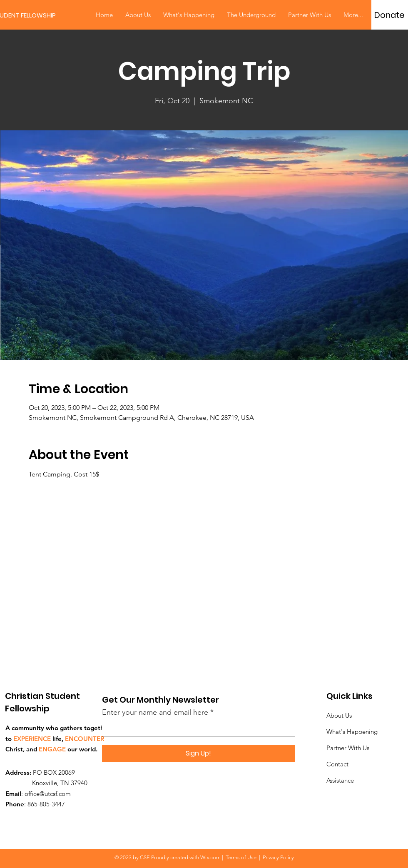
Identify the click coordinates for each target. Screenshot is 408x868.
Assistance (340, 780)
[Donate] (389, 15)
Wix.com (210, 857)
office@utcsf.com (48, 794)
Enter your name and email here (155, 712)
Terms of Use (241, 857)
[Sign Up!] (198, 753)
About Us (339, 715)
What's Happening (352, 732)
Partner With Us (348, 748)
